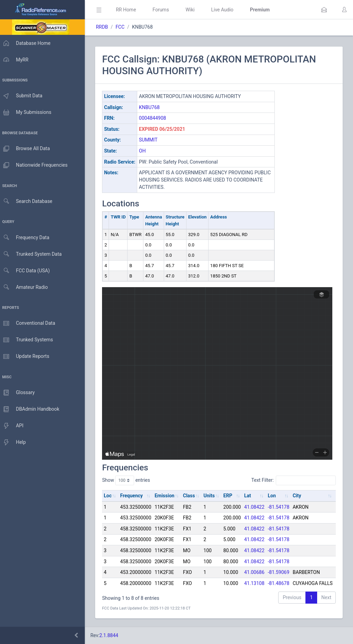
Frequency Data (26, 238)
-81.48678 (282, 583)
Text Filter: (294, 480)
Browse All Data (27, 149)
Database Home (27, 43)
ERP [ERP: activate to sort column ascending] (231, 496)
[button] (324, 10)
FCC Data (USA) (27, 271)
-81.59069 (282, 572)
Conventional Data (29, 323)
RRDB (105, 27)
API (13, 426)
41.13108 (258, 583)
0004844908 (156, 118)
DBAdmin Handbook (31, 409)
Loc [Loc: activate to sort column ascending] (111, 496)
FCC (123, 27)
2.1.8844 (112, 635)
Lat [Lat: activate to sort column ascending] (251, 496)
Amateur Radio (26, 287)
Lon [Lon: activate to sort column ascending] (275, 496)
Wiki (193, 10)
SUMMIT (152, 140)
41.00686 (258, 572)
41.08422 (258, 507)
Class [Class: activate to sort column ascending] (193, 496)
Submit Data (23, 96)
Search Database (28, 201)
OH (146, 151)
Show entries (129, 480)
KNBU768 (153, 107)
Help (15, 442)
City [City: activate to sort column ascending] (300, 496)
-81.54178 (282, 507)
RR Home (129, 10)
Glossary (19, 393)
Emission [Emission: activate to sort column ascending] (168, 496)
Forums (164, 10)
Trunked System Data (33, 254)
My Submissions (27, 113)
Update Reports (26, 357)
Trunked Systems (28, 340)
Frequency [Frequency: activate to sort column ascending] (135, 496)
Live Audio (226, 10)
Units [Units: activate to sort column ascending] (213, 496)
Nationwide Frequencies (36, 165)
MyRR (16, 60)
